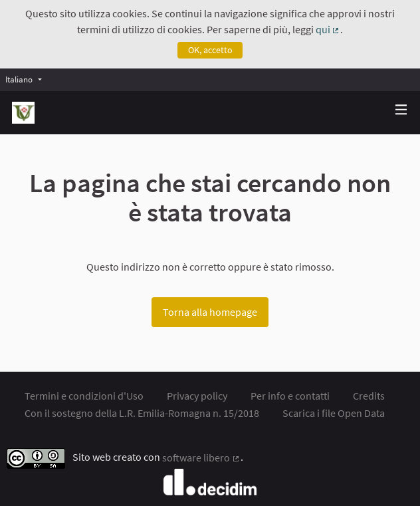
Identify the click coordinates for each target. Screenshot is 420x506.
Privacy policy (197, 396)
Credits (369, 396)
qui (328, 29)
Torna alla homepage (210, 312)
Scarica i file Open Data (334, 413)
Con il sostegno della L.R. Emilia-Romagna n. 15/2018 (142, 413)
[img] (401, 109)
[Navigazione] (401, 110)
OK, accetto (210, 50)
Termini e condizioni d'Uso (84, 396)
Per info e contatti (290, 396)
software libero (201, 457)
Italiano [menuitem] (19, 79)
